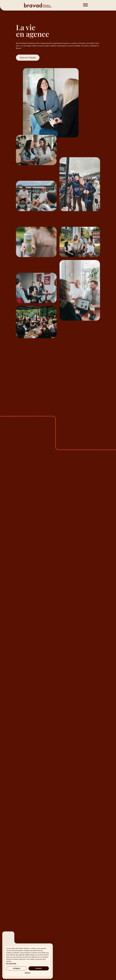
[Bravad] (47, 5)
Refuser (28, 973)
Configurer (16, 968)
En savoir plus (11, 964)
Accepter (39, 968)
